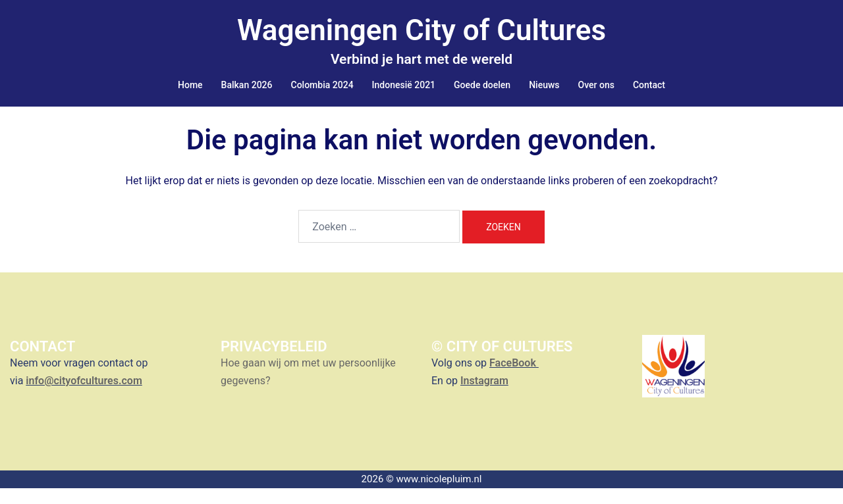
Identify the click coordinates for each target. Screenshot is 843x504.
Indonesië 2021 (404, 85)
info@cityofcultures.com (84, 396)
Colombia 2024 (322, 85)
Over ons (596, 85)
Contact (649, 85)
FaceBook (514, 379)
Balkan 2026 (247, 85)
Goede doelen (482, 85)
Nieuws (544, 85)
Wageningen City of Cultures (421, 30)
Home (190, 85)
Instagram (484, 396)
